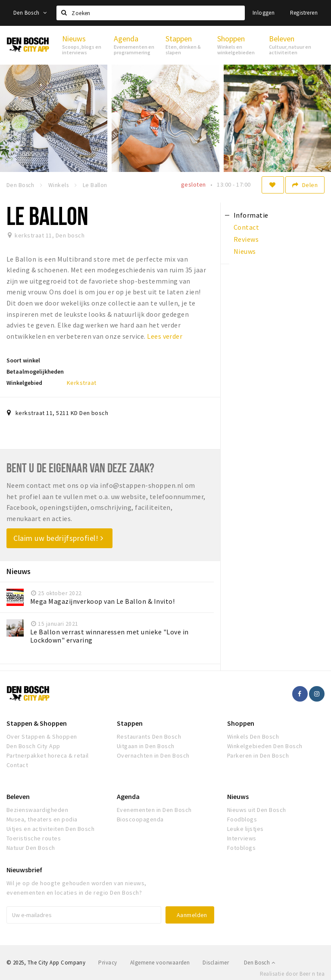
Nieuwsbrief (24, 870)
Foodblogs (242, 819)
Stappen (130, 723)
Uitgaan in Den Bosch (146, 746)
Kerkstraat (82, 383)
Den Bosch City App (33, 746)
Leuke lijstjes (245, 829)
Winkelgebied (24, 383)
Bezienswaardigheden (37, 810)
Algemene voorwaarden (160, 963)
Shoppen (241, 723)
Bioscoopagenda (140, 819)
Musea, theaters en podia (42, 819)
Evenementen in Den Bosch (154, 810)
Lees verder (165, 336)
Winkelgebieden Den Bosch (265, 746)
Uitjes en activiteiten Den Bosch (50, 829)
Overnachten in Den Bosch (153, 755)
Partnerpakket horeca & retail (48, 755)
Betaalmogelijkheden (35, 371)
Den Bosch (30, 13)
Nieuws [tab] (245, 251)
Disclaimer (216, 963)
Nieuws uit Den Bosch (257, 810)
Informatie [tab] (251, 215)
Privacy (108, 963)
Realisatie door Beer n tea (292, 974)
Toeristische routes (34, 838)
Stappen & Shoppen (37, 723)
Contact (17, 765)
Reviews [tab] (246, 239)
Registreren (304, 13)
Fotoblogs (241, 848)
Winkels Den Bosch (253, 737)
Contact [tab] (246, 227)
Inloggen (264, 13)
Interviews (242, 838)
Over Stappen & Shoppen (42, 737)
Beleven (18, 796)
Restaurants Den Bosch (149, 737)
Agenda (128, 796)
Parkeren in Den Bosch (258, 755)
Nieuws (238, 796)
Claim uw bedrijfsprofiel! (58, 538)
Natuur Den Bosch (31, 848)
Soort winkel (23, 360)
